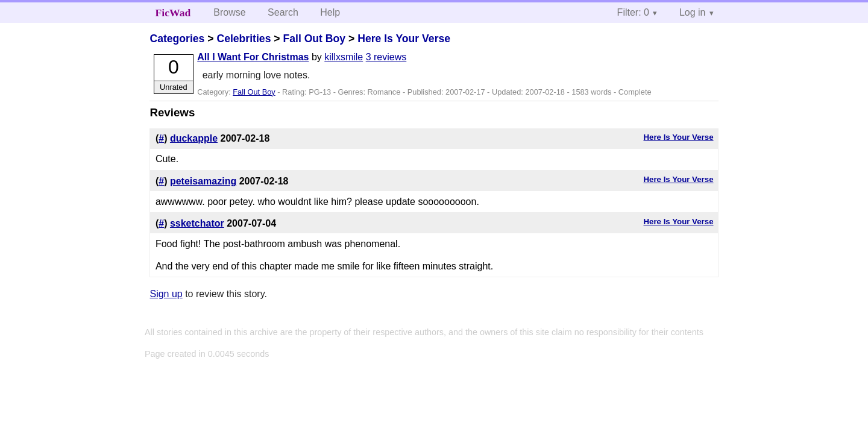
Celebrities (244, 39)
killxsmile (344, 57)
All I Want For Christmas (253, 57)
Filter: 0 (633, 12)
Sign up (166, 294)
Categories (177, 39)
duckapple (194, 138)
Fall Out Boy (314, 39)
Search (283, 12)
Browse (229, 12)
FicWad (173, 13)
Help (330, 12)
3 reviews (386, 57)
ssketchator (197, 223)
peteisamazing (203, 181)
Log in (693, 12)
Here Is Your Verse (404, 39)
